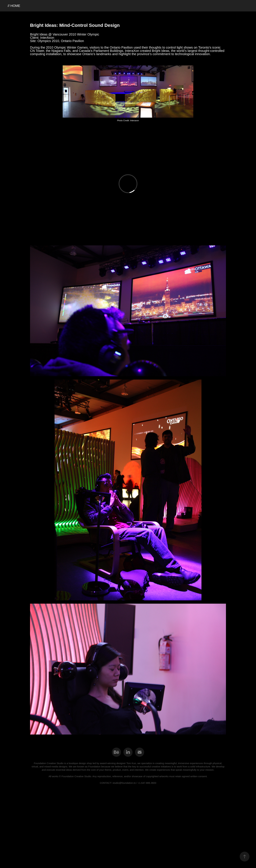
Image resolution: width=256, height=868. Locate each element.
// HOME (14, 6)
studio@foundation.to (124, 783)
